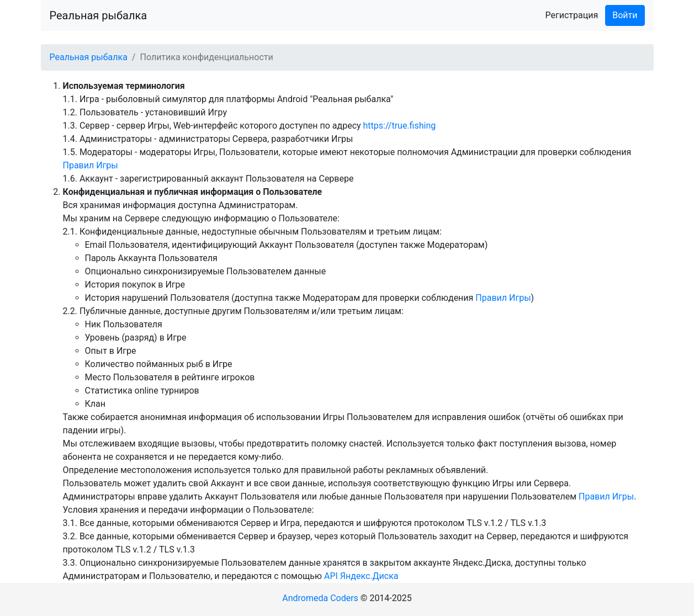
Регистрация (572, 15)
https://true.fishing (400, 126)
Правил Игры (91, 165)
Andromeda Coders (320, 598)
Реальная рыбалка (99, 15)
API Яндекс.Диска (361, 576)
